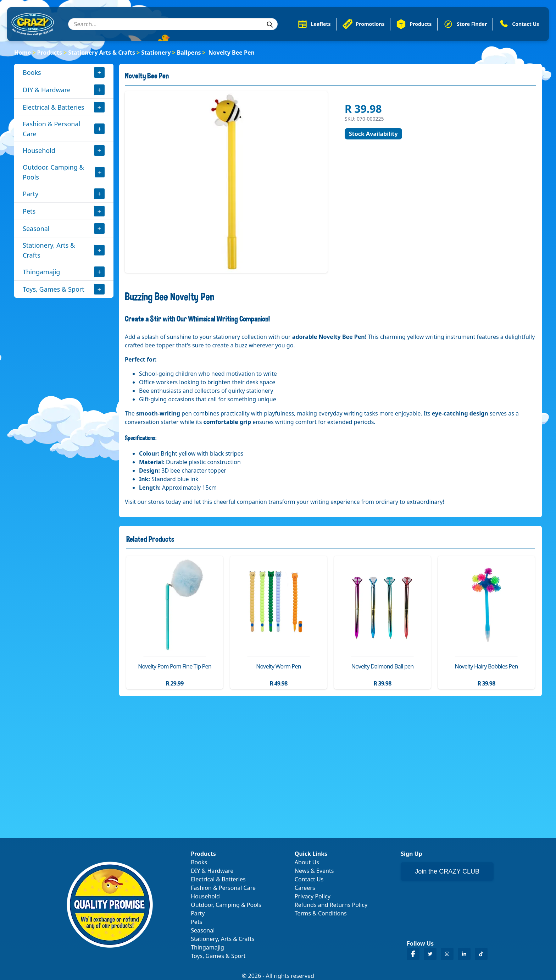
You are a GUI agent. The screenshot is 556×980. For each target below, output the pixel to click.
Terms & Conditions (321, 913)
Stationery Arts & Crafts (102, 53)
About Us (307, 862)
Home (23, 53)
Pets (29, 211)
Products (50, 53)
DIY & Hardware (47, 90)
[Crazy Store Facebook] (413, 954)
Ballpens (189, 53)
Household (39, 150)
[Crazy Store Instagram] (447, 954)
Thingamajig (41, 272)
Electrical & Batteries (54, 107)
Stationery (156, 53)
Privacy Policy (313, 896)
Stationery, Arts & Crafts (49, 250)
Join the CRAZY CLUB (447, 871)
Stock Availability (373, 134)
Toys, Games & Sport (54, 289)
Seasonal (36, 229)
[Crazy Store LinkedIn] (464, 954)
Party (30, 194)
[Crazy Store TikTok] (481, 954)
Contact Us (309, 879)
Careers (305, 888)
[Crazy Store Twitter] (430, 954)
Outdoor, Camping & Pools (53, 172)
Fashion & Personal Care (51, 129)
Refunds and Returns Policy (331, 905)
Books (32, 72)
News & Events (314, 871)
